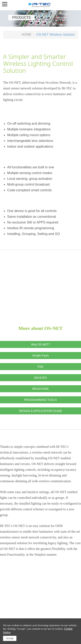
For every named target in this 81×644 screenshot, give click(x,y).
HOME (26, 35)
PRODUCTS (22, 18)
